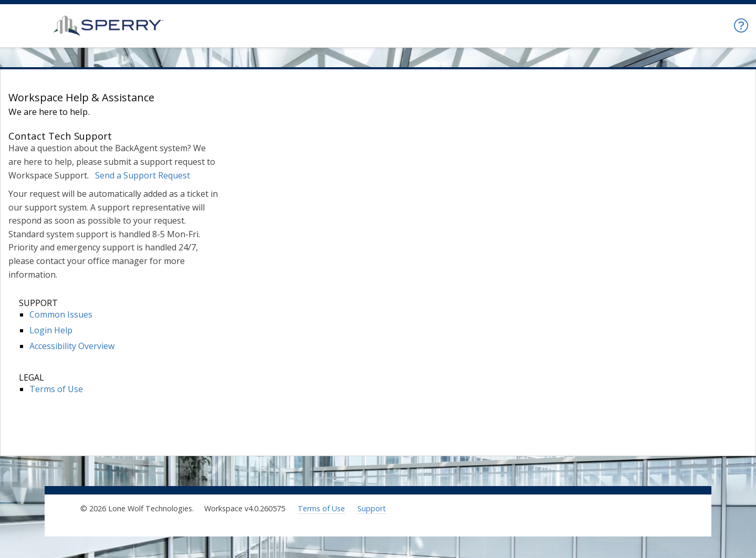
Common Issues (61, 314)
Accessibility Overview (72, 346)
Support (372, 508)
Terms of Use (56, 389)
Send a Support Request (143, 175)
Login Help (51, 330)
